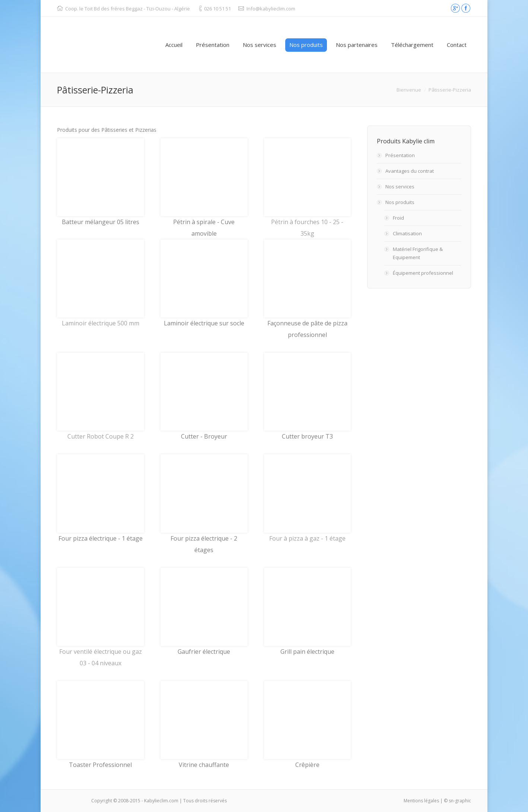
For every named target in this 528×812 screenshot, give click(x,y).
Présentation (400, 155)
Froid (398, 218)
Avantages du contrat (410, 171)
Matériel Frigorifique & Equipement (418, 253)
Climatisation (407, 233)
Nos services (400, 187)
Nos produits (400, 202)
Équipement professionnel (423, 273)
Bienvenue (409, 90)
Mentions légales (421, 801)
